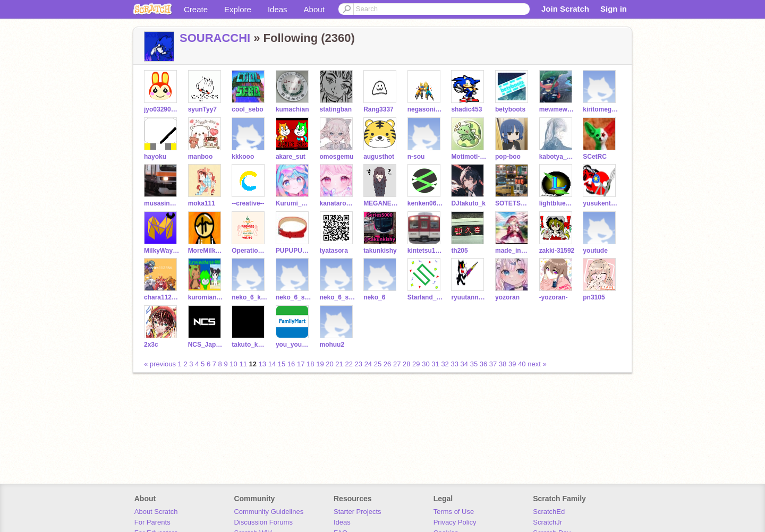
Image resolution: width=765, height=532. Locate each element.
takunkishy (380, 251)
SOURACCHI (215, 38)
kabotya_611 (557, 157)
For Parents (152, 522)
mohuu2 (332, 345)
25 (378, 364)
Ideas (278, 9)
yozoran (507, 297)
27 (397, 364)
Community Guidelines (269, 512)
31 (435, 364)
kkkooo (243, 157)
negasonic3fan (425, 109)
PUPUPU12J (294, 251)
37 (493, 364)
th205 (459, 251)
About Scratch (156, 512)
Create (196, 9)
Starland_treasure (425, 297)
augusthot (379, 157)
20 (329, 364)
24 (368, 364)
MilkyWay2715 (162, 251)
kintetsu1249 (425, 251)
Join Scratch (565, 9)
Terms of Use (454, 512)
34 (464, 364)
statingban (336, 109)
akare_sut (291, 157)
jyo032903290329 (162, 109)
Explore (238, 9)
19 (320, 364)
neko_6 (374, 297)
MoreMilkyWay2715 (206, 251)
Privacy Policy (455, 522)
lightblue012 (557, 203)
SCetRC (595, 157)
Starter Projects (358, 512)
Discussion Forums (263, 522)
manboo (201, 157)
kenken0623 (425, 203)
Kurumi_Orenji (294, 203)
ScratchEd (549, 512)
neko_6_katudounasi (249, 297)
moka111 (202, 203)
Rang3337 (379, 109)
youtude (595, 251)
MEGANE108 (381, 203)
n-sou (416, 157)
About (314, 9)
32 (445, 364)
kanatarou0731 (338, 203)
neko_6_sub (338, 297)
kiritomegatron (601, 109)
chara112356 (162, 297)
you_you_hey (294, 345)
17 (301, 364)
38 (503, 364)
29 (416, 364)
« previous (161, 364)
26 (387, 364)
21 (339, 364)
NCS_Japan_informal (206, 345)
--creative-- (248, 203)
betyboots (510, 109)
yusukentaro (601, 203)
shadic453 (466, 109)
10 (233, 364)
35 (474, 364)
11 (243, 364)
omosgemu (337, 157)
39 (512, 364)
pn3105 (594, 297)
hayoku (155, 157)
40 (522, 364)
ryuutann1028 (469, 297)
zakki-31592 (557, 251)
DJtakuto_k (468, 203)
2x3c (151, 345)
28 (406, 364)
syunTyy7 (202, 109)
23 (359, 364)
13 (262, 364)
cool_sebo (247, 109)
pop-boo (508, 157)
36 (483, 364)
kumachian (292, 109)
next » (537, 364)
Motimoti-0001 (469, 157)
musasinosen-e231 (162, 203)
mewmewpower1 (557, 109)
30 (426, 364)
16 (291, 364)
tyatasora (334, 251)
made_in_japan (513, 251)
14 (272, 364)
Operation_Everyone (249, 251)
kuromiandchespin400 (206, 297)
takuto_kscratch (249, 345)
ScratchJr (547, 522)
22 (348, 364)
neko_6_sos (294, 297)
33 (454, 364)
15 (282, 364)
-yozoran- (554, 297)
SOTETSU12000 (513, 203)
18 (310, 364)
